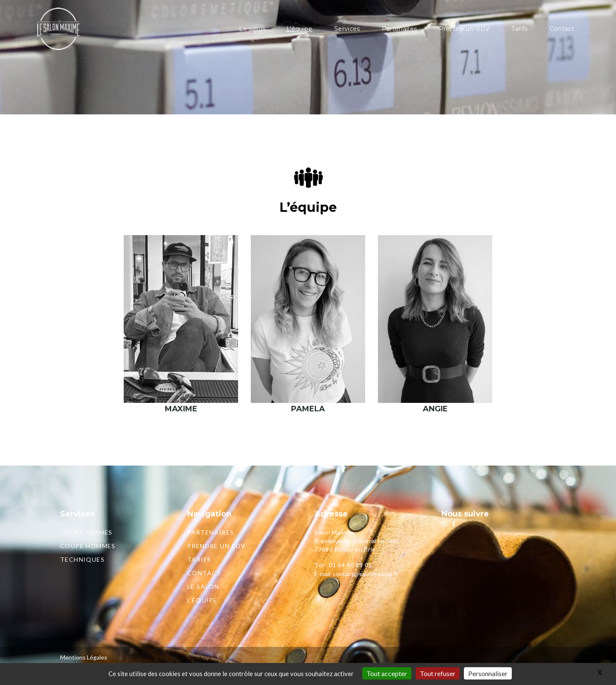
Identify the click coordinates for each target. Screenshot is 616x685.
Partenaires (400, 29)
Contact (562, 29)
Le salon (252, 29)
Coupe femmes (86, 532)
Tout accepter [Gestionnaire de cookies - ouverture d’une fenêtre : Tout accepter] (387, 673)
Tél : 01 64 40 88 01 (343, 565)
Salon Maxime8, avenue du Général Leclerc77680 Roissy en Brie (357, 541)
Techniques (82, 559)
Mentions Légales (84, 657)
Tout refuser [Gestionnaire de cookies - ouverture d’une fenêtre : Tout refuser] (438, 673)
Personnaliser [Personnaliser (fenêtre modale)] (488, 673)
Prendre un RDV (465, 29)
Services (347, 29)
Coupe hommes (88, 546)
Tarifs (519, 29)
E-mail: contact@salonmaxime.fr (356, 574)
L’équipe (300, 29)
